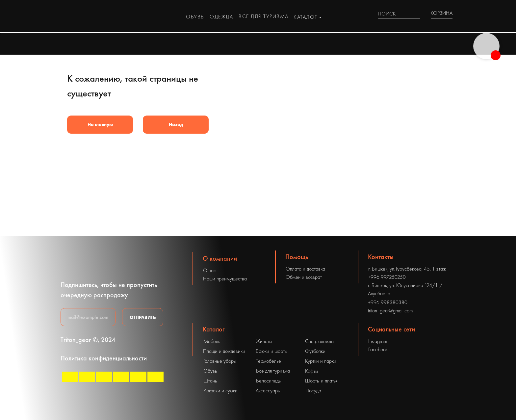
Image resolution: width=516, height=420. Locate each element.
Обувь (210, 371)
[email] (88, 317)
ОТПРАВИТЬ (143, 317)
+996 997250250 (387, 277)
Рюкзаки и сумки (220, 391)
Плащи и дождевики (224, 351)
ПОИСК (387, 14)
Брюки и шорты (271, 351)
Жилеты (264, 341)
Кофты (311, 371)
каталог (305, 17)
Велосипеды (269, 381)
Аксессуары (268, 391)
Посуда (313, 391)
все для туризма (264, 16)
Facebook (378, 349)
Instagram (378, 341)
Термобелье (269, 361)
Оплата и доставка (305, 269)
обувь (195, 17)
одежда (221, 17)
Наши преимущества (225, 279)
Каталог (214, 329)
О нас (209, 270)
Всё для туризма (273, 371)
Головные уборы (220, 361)
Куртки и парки (321, 361)
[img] (416, 14)
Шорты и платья (321, 381)
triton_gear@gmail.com (390, 311)
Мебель (212, 341)
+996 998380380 (388, 302)
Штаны (210, 381)
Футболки (315, 351)
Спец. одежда (319, 341)
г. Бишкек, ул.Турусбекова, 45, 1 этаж (407, 269)
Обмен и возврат (304, 277)
